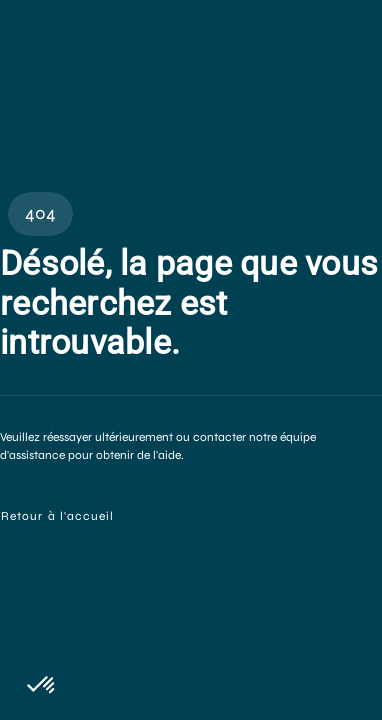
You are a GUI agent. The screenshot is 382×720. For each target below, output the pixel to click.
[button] (42, 686)
